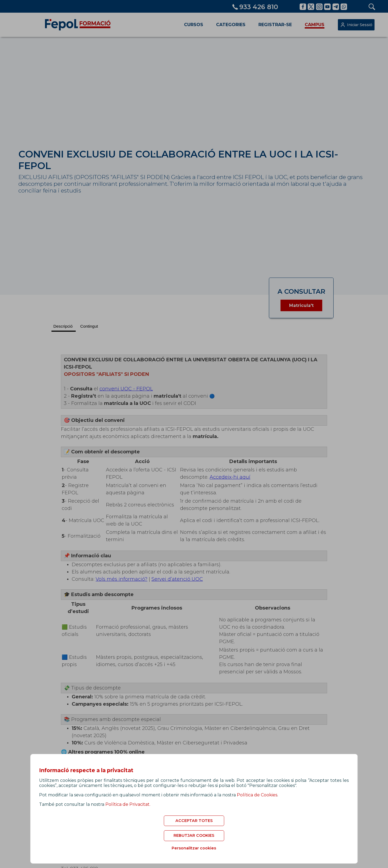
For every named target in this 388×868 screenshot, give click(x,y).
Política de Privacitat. (128, 804)
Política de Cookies (257, 795)
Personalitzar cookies (194, 848)
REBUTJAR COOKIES (194, 835)
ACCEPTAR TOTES (194, 821)
